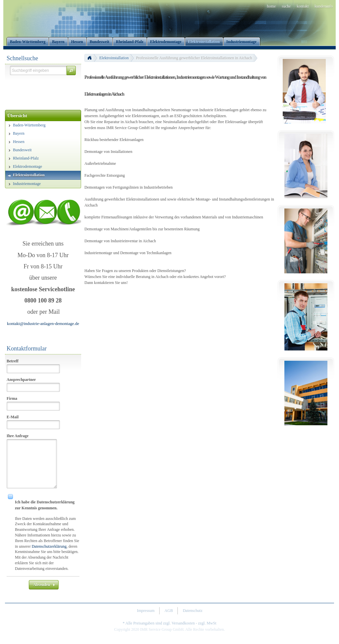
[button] (71, 70)
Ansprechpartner (21, 380)
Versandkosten (183, 623)
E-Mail (13, 417)
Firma (12, 398)
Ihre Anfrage (18, 436)
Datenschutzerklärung (49, 546)
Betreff (13, 361)
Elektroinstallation (114, 58)
